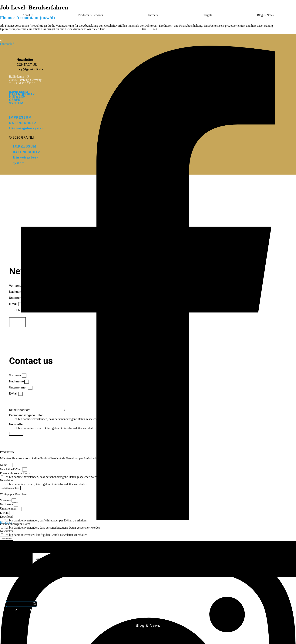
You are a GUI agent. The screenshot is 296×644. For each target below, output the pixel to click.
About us (28, 15)
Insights (207, 15)
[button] (4, 23)
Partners (153, 15)
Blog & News (265, 15)
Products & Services (91, 15)
